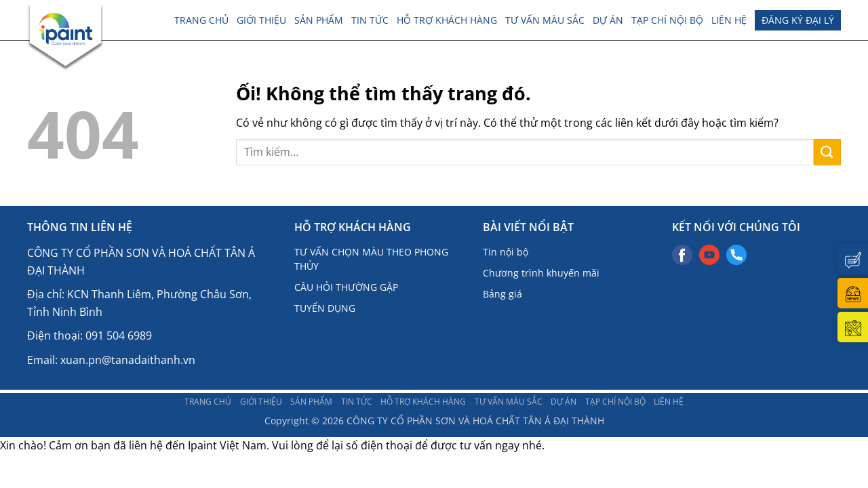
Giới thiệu (261, 20)
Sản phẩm (319, 20)
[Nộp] (827, 152)
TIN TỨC (370, 20)
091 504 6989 (119, 335)
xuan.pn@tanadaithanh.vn (128, 360)
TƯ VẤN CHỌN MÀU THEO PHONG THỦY (371, 259)
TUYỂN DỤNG (325, 308)
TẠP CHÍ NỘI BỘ (667, 20)
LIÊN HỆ (729, 20)
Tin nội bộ (506, 252)
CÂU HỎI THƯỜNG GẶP (346, 287)
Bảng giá (502, 294)
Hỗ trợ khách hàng (447, 20)
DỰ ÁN (608, 20)
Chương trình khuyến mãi (541, 273)
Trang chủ (201, 20)
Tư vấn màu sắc (545, 20)
